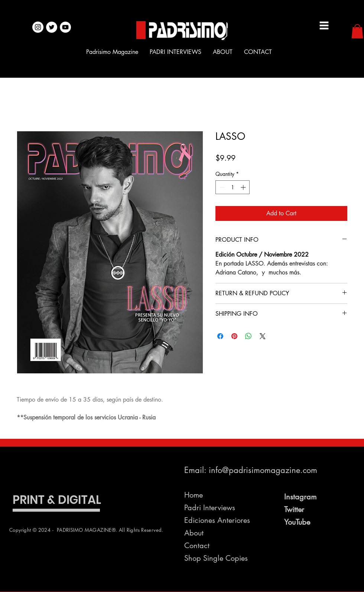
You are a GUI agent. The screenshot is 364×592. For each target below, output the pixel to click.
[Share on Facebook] (220, 336)
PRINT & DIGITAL (57, 500)
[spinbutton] (233, 187)
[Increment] (244, 187)
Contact (197, 546)
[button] (357, 31)
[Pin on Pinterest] (234, 336)
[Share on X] (263, 336)
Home (194, 495)
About (194, 533)
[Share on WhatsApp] (248, 336)
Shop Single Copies (216, 558)
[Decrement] (221, 187)
